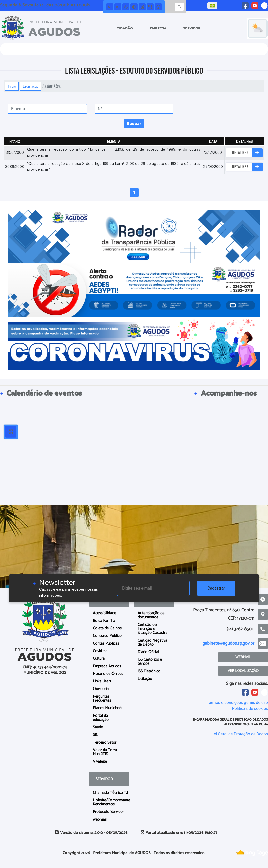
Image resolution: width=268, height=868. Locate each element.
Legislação (31, 86)
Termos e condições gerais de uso (237, 703)
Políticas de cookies (250, 709)
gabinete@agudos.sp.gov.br (228, 643)
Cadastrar (216, 588)
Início (12, 86)
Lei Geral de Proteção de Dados (240, 734)
